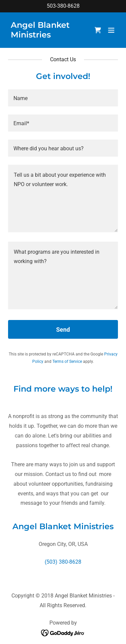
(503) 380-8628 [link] (63, 562)
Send (63, 330)
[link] (47, 36)
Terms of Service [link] (67, 361)
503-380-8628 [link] (63, 6)
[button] (111, 30)
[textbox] (63, 98)
